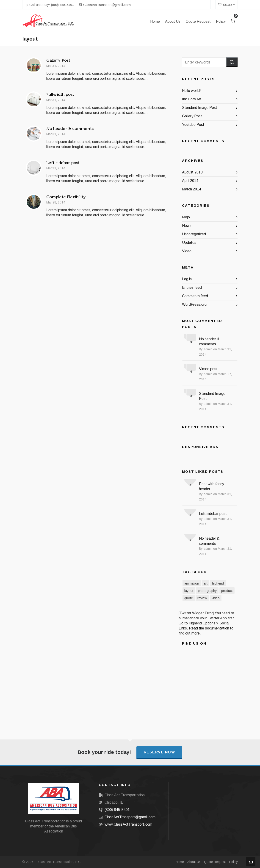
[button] (232, 62)
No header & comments (70, 129)
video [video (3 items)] (216, 598)
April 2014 (190, 181)
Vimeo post (208, 369)
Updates (189, 243)
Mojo (186, 217)
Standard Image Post (200, 108)
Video (187, 251)
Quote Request (215, 862)
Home (180, 862)
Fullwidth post (60, 94)
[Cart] (227, 5)
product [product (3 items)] (227, 591)
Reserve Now (159, 752)
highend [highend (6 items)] (218, 583)
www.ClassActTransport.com (128, 824)
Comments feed (195, 296)
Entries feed (192, 287)
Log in (187, 279)
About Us (194, 862)
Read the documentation (209, 628)
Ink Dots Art (192, 99)
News (187, 226)
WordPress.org (194, 304)
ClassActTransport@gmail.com (105, 5)
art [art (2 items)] (206, 583)
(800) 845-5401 (117, 810)
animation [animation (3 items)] (192, 583)
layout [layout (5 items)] (189, 591)
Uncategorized (194, 234)
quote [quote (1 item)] (189, 598)
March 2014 (192, 189)
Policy (234, 862)
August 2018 (192, 172)
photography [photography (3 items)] (207, 591)
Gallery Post (58, 60)
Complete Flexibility (66, 197)
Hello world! (191, 91)
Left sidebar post (63, 163)
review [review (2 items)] (202, 598)
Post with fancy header (212, 486)
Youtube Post (193, 125)
